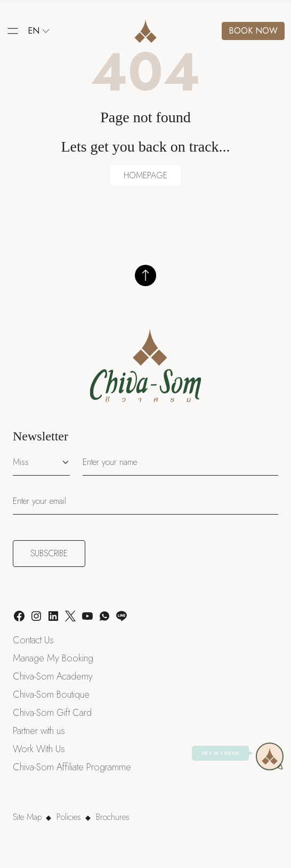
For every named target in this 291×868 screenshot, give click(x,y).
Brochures (113, 817)
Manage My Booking (53, 658)
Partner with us (39, 731)
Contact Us (33, 640)
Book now (253, 31)
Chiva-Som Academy (53, 676)
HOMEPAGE (145, 175)
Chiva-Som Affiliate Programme (72, 767)
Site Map (27, 817)
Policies (69, 817)
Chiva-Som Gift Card (52, 713)
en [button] (39, 31)
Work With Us (39, 749)
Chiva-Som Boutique (51, 695)
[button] (13, 31)
